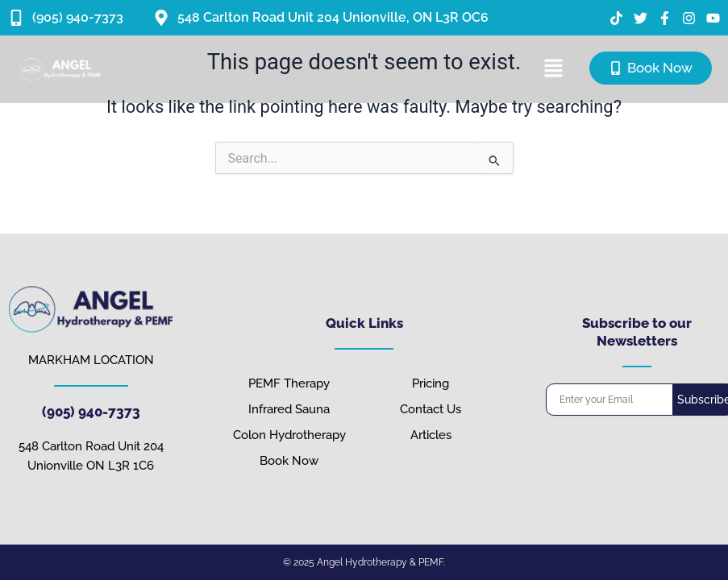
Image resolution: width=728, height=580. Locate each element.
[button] (553, 69)
